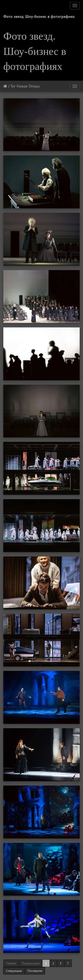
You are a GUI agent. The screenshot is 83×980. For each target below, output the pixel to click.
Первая (11, 963)
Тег (13, 86)
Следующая (14, 971)
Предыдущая (31, 963)
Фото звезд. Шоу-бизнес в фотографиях (39, 16)
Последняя (35, 971)
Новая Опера (28, 86)
